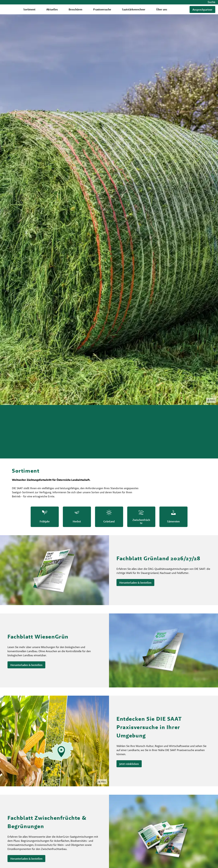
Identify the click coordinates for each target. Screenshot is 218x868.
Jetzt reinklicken (129, 764)
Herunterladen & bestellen (135, 583)
